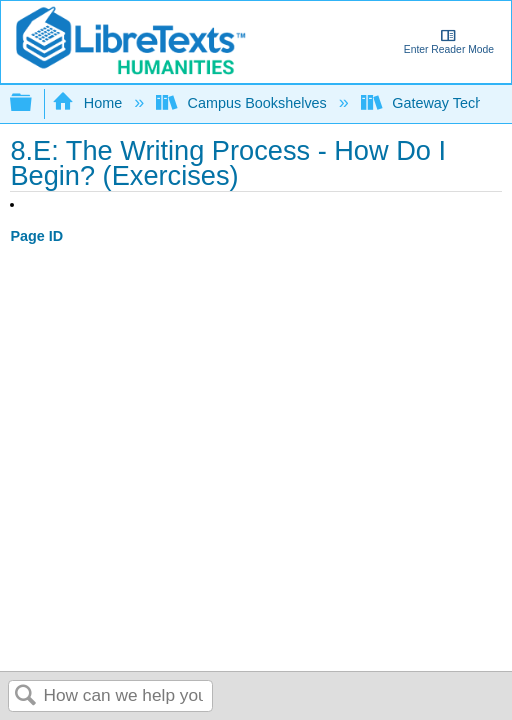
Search (26, 696)
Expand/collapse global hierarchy (34, 103)
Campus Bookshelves (243, 103)
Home (89, 103)
